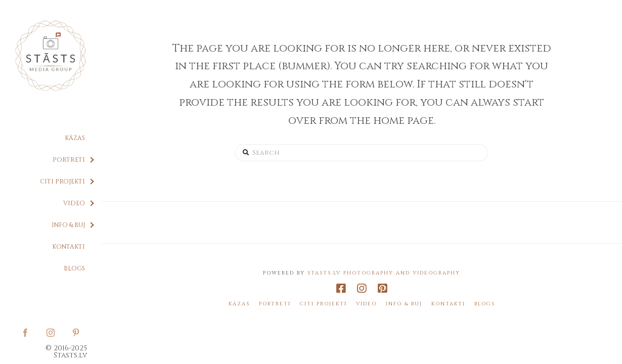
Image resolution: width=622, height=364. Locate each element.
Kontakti (448, 304)
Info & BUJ (404, 304)
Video (366, 304)
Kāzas (239, 304)
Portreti (275, 304)
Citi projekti (323, 304)
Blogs (485, 304)
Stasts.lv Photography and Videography (384, 273)
